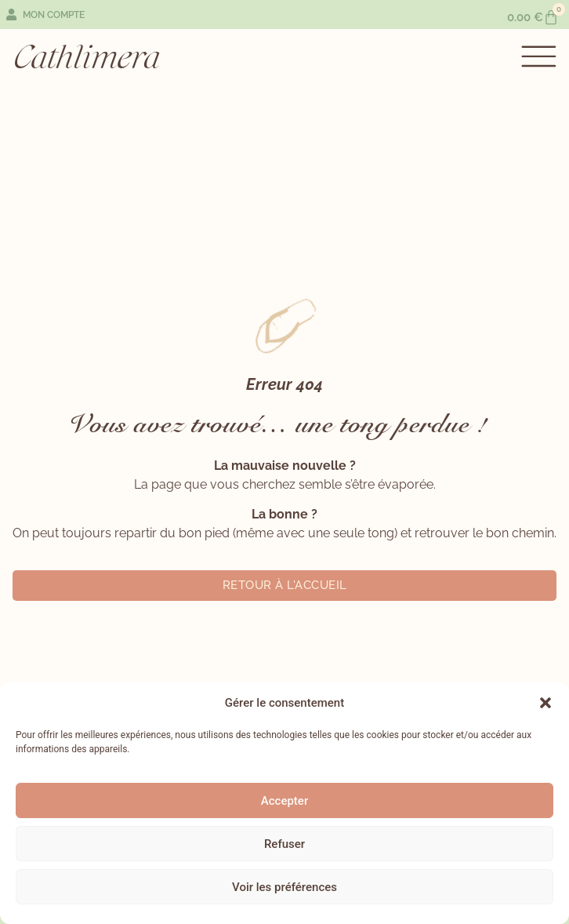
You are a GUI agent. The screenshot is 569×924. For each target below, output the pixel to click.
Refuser (284, 844)
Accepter (284, 801)
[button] (545, 703)
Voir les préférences (284, 887)
